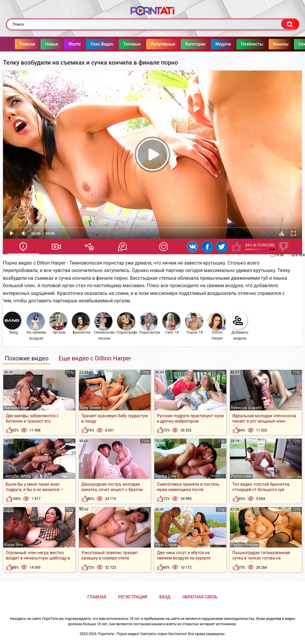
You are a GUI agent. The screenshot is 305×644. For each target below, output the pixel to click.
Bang (12, 323)
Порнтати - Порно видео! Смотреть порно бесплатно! (143, 634)
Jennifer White (18, 476)
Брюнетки (81, 323)
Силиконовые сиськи (104, 326)
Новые (52, 44)
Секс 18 (171, 323)
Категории (195, 44)
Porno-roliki (241, 476)
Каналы (281, 44)
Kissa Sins (14, 545)
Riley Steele (90, 408)
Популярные (163, 44)
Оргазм (58, 323)
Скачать (282, 233)
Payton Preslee (245, 545)
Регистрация (133, 597)
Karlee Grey (166, 476)
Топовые (132, 44)
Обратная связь (200, 597)
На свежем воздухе (36, 326)
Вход (165, 597)
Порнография (127, 323)
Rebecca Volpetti (246, 408)
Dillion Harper (217, 326)
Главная (27, 44)
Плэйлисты (252, 44)
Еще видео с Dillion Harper (95, 358)
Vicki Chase (166, 545)
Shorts (75, 44)
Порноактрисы (150, 323)
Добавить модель (239, 326)
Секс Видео (102, 44)
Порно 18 (194, 323)
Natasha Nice (17, 408)
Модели (223, 44)
